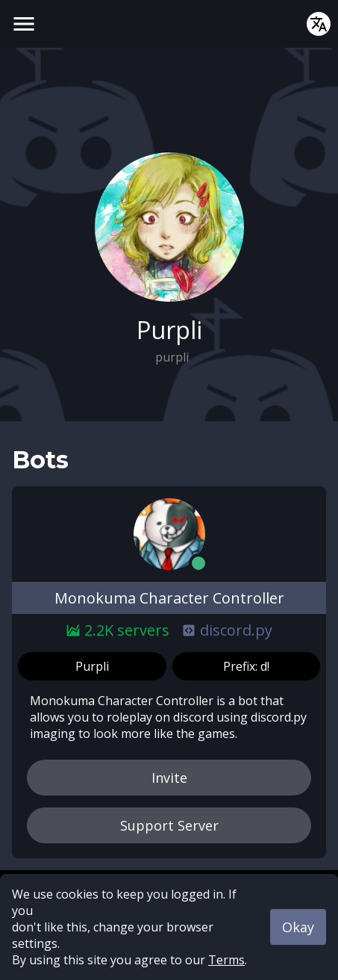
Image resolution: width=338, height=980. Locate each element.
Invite (169, 778)
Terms (226, 960)
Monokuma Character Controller (169, 598)
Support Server (169, 825)
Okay (298, 927)
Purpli (92, 666)
